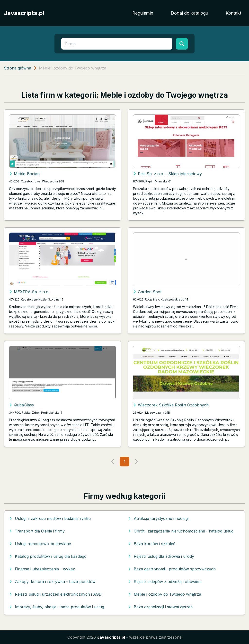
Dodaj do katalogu (189, 13)
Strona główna (18, 68)
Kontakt (233, 13)
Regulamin (143, 13)
